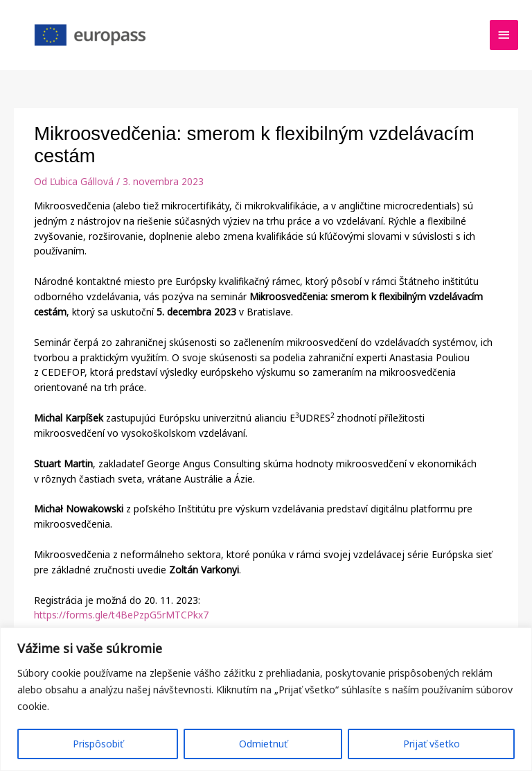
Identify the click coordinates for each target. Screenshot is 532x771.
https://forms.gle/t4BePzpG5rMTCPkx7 (121, 615)
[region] (266, 699)
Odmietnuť (263, 744)
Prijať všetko (432, 744)
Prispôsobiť (98, 744)
